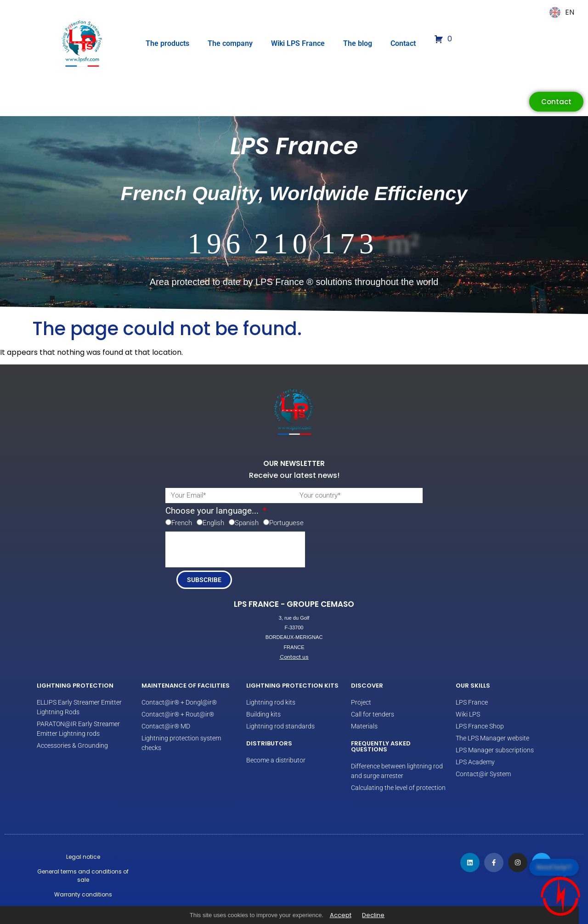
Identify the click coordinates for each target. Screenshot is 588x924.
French (182, 523)
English (213, 523)
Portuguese (286, 523)
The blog (358, 43)
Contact (403, 43)
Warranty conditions (83, 894)
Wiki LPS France (298, 43)
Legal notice (83, 857)
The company (230, 43)
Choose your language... (213, 511)
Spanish (247, 523)
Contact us (294, 657)
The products (167, 43)
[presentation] (235, 549)
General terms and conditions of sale (83, 876)
